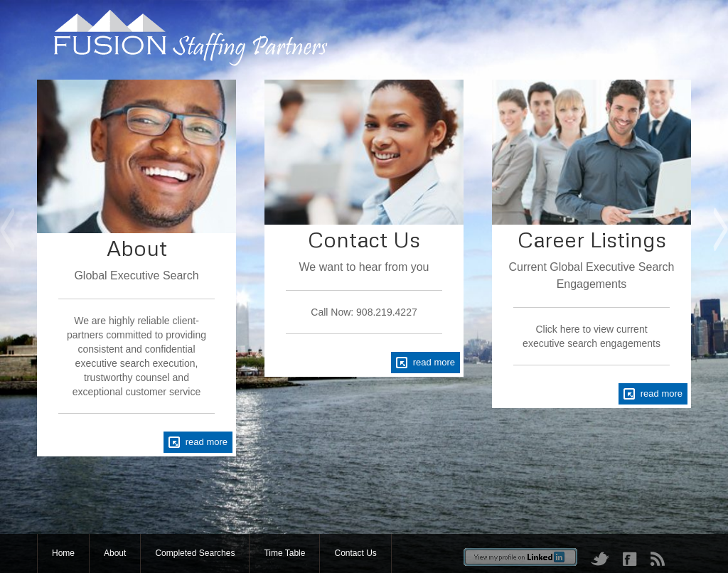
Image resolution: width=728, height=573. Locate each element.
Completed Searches (195, 553)
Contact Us (355, 553)
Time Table (284, 553)
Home (63, 553)
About (115, 553)
